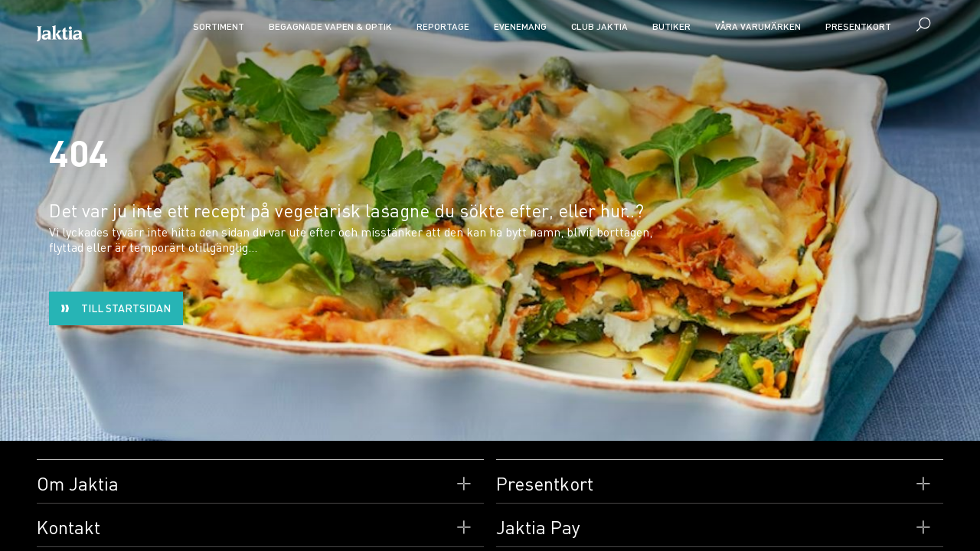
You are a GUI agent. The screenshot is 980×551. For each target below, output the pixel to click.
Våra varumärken (758, 26)
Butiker (671, 26)
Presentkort (858, 26)
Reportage (443, 26)
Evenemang (520, 26)
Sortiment (219, 26)
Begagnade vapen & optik (330, 26)
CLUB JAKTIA (599, 26)
